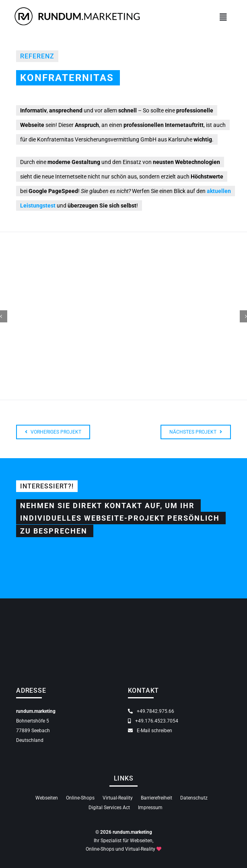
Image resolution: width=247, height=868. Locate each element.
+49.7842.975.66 (151, 711)
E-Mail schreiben (150, 731)
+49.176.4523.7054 (153, 721)
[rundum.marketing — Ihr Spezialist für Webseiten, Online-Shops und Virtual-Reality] (77, 7)
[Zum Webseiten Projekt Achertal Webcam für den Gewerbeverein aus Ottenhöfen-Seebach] (53, 432)
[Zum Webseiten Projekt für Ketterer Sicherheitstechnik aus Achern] (196, 432)
